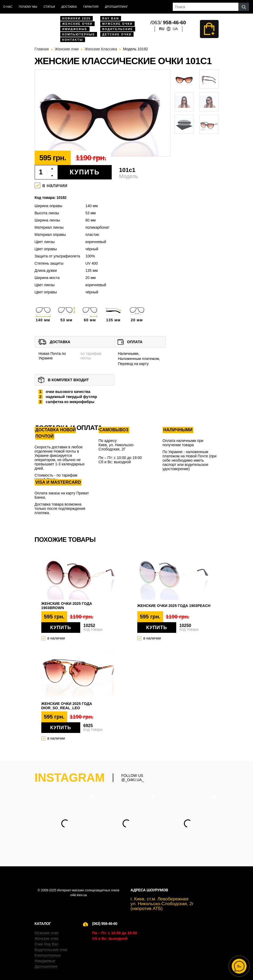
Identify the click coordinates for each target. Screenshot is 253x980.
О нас (8, 7)
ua (175, 29)
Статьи (49, 7)
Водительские (118, 29)
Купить (85, 172)
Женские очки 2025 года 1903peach (174, 606)
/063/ (168, 22)
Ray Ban (111, 18)
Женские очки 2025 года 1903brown (67, 606)
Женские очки (77, 24)
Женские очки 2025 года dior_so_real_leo (67, 706)
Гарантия (91, 7)
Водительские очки (51, 950)
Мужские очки (118, 24)
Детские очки (117, 34)
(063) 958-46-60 (105, 924)
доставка (69, 7)
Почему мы (28, 7)
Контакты (73, 40)
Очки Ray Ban (47, 944)
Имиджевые (75, 29)
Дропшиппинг (116, 7)
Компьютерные (79, 34)
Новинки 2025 (77, 18)
